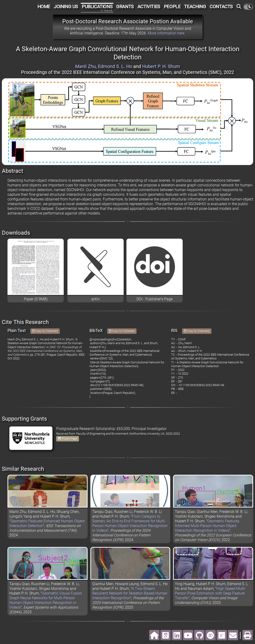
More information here (166, 33)
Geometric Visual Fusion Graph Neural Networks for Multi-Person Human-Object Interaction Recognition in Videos (46, 600)
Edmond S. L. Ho (115, 66)
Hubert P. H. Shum (161, 66)
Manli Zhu (85, 66)
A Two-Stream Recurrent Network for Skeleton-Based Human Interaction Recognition (130, 593)
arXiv (96, 299)
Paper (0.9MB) (36, 299)
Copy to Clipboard (45, 331)
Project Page (68, 439)
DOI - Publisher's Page (155, 299)
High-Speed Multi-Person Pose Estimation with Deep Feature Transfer (210, 593)
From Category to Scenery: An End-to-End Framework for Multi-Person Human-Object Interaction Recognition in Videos (130, 523)
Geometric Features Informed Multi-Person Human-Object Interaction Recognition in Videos (207, 526)
